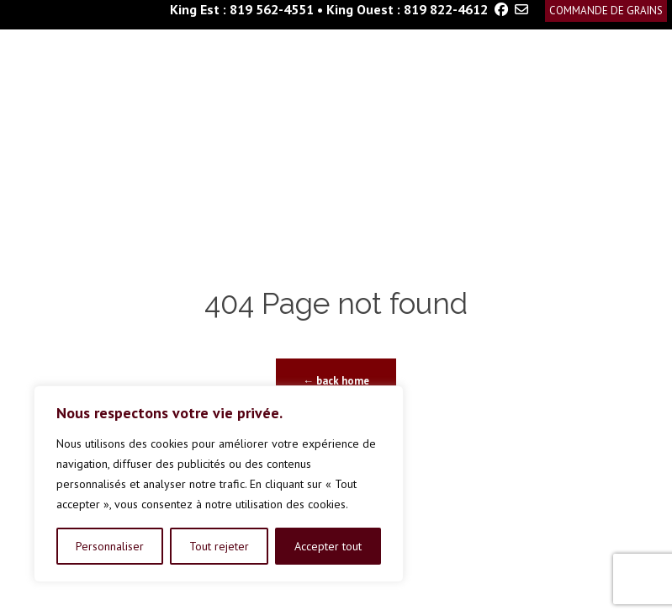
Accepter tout (328, 546)
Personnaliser (110, 546)
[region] (219, 484)
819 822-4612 (446, 9)
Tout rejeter (219, 546)
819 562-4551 (272, 9)
